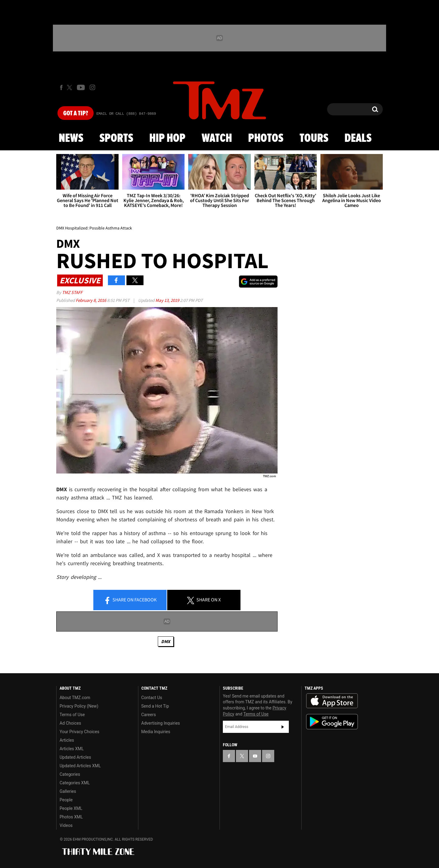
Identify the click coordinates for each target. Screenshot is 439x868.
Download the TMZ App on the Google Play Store (332, 722)
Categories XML (75, 783)
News (71, 138)
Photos (266, 138)
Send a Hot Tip (155, 706)
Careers (149, 715)
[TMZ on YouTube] (255, 756)
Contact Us (152, 698)
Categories (70, 774)
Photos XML (71, 817)
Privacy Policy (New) (79, 706)
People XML (71, 808)
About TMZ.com (75, 698)
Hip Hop (167, 138)
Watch (217, 138)
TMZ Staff (72, 292)
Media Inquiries (156, 732)
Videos (66, 825)
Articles (67, 740)
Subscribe (283, 727)
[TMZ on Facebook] (61, 87)
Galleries (68, 791)
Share (130, 600)
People (66, 800)
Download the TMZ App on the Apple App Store (332, 701)
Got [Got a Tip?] (76, 114)
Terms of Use (72, 715)
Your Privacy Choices (80, 732)
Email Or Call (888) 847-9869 (126, 114)
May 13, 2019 (168, 300)
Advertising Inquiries (161, 723)
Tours (314, 138)
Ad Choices (70, 723)
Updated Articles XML (80, 766)
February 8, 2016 (91, 300)
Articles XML (72, 749)
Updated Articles (75, 757)
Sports (116, 138)
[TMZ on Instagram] (92, 87)
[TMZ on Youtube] (81, 87)
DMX (166, 641)
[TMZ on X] (70, 87)
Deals (358, 138)
